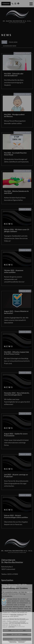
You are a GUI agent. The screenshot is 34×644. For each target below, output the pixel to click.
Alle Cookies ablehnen (17, 635)
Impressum (21, 642)
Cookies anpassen (17, 639)
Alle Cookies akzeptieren (17, 630)
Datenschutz (13, 642)
